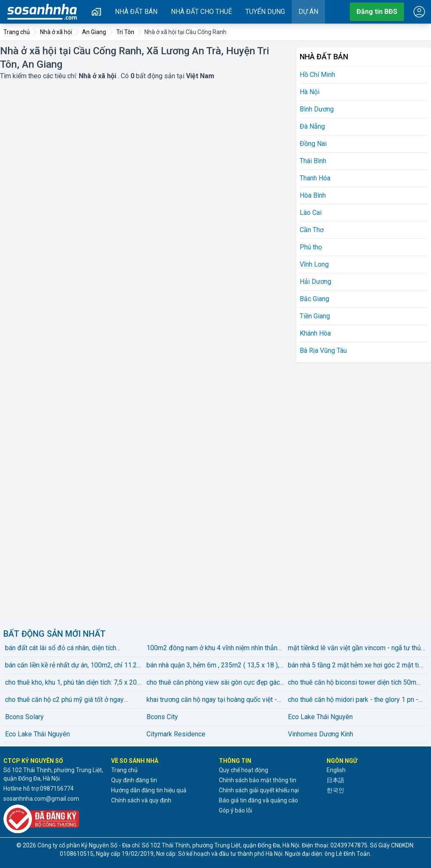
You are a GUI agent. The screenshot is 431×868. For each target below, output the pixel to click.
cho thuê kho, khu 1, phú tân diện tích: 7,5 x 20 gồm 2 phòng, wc (71, 683)
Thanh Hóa (315, 178)
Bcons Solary (24, 717)
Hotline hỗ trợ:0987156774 (39, 789)
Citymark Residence (176, 734)
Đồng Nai (313, 144)
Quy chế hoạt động (243, 770)
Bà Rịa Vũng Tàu (323, 351)
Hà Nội (310, 92)
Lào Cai (311, 213)
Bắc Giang (314, 299)
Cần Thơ (312, 230)
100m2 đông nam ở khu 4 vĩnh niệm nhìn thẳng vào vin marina (214, 648)
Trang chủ (124, 770)
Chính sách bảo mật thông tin (258, 780)
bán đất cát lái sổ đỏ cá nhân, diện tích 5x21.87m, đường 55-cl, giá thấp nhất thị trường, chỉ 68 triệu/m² (64, 648)
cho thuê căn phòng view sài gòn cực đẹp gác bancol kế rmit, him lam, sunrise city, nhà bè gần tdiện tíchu (215, 683)
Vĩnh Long (314, 264)
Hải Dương (315, 282)
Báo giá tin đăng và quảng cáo (258, 800)
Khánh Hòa (315, 333)
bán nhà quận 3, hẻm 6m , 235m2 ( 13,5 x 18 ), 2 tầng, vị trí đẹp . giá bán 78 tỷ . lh (215, 666)
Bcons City (162, 717)
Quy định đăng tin (134, 780)
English (336, 770)
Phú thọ (311, 247)
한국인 (335, 790)
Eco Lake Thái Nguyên (320, 717)
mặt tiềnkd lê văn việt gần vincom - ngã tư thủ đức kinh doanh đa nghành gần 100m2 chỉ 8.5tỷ (357, 648)
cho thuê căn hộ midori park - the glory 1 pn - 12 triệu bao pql (353, 700)
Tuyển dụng (265, 12)
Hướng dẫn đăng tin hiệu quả (149, 790)
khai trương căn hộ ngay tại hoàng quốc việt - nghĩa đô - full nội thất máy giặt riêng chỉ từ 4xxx (212, 700)
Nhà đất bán (136, 12)
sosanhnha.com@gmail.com (41, 799)
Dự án (308, 12)
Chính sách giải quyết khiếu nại (259, 790)
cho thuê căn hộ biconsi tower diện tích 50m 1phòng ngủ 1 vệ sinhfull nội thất (352, 683)
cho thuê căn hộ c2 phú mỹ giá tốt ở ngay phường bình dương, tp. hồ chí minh (64, 700)
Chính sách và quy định (141, 800)
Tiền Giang (315, 316)
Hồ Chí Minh (317, 75)
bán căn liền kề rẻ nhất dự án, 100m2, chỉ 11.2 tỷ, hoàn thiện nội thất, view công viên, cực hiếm (74, 666)
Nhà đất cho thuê (201, 12)
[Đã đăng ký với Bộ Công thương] (54, 819)
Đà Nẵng (312, 126)
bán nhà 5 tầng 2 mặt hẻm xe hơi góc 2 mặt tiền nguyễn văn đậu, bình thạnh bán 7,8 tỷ (357, 666)
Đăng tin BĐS (377, 12)
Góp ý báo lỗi (235, 810)
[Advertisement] (359, 492)
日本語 (335, 780)
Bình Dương (317, 109)
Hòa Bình (313, 195)
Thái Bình (313, 161)
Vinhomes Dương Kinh (321, 734)
